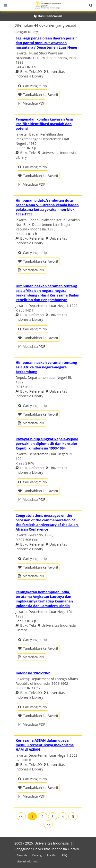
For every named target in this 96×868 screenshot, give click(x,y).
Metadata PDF (32, 103)
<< (21, 817)
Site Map (52, 855)
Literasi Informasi (28, 861)
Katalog (37, 855)
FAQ (65, 855)
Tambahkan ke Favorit (38, 95)
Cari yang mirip (32, 86)
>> (48, 825)
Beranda (22, 855)
